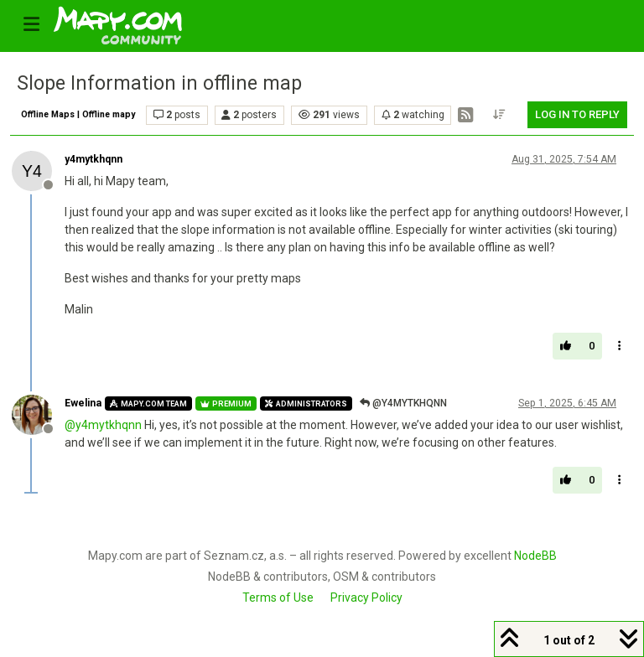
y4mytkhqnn (93, 159)
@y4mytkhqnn (403, 403)
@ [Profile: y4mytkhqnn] (103, 425)
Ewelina (83, 403)
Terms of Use (278, 598)
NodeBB (535, 556)
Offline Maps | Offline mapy (78, 114)
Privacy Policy (366, 598)
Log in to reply (577, 114)
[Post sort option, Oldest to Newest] (500, 115)
